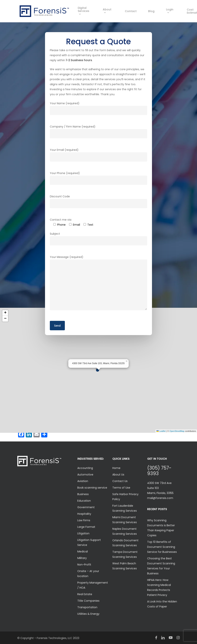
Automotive (85, 475)
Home (116, 468)
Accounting (85, 468)
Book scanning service (92, 488)
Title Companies (88, 601)
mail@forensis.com (160, 498)
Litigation (83, 533)
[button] (98, 370)
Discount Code (98, 201)
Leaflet (161, 431)
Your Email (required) (98, 155)
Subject (98, 239)
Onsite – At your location (88, 574)
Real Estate (85, 594)
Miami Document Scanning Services (125, 520)
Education (84, 501)
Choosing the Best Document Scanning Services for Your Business (161, 566)
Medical (83, 551)
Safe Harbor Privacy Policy (125, 497)
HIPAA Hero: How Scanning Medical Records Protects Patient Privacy (159, 587)
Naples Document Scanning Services (125, 531)
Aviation (83, 481)
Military (82, 558)
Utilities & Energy (88, 614)
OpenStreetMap (177, 431)
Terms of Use (121, 488)
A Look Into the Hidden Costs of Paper (162, 604)
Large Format (86, 527)
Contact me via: (61, 220)
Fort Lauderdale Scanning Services (125, 508)
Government (86, 507)
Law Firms (84, 520)
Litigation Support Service (89, 542)
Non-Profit (84, 565)
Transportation (87, 607)
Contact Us (120, 481)
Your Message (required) (98, 283)
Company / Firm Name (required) (98, 131)
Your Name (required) (98, 108)
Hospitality (84, 514)
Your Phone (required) (98, 178)
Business (83, 494)
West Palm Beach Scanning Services (125, 566)
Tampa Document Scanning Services (125, 554)
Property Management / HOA (93, 585)
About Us (118, 475)
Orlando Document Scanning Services (125, 543)
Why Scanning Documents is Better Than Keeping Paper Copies (161, 528)
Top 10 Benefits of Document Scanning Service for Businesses (162, 547)
